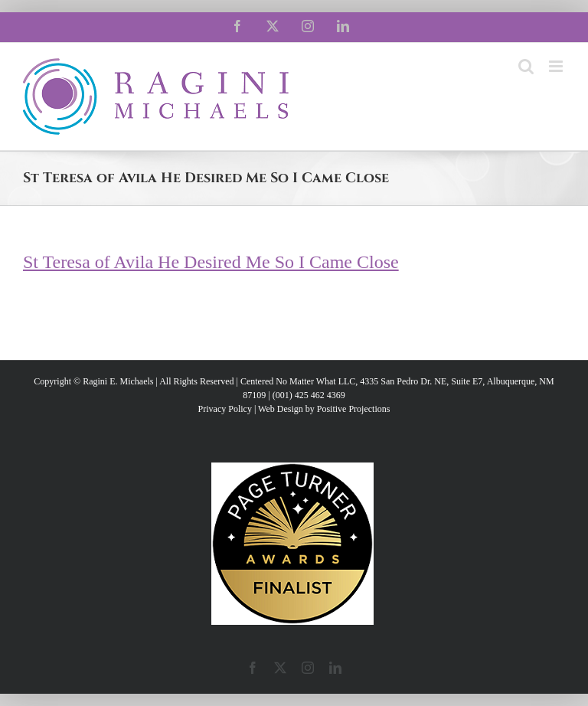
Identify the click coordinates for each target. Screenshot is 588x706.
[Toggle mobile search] (526, 66)
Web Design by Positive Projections (324, 409)
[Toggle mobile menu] (557, 66)
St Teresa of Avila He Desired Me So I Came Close (211, 262)
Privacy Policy (225, 409)
